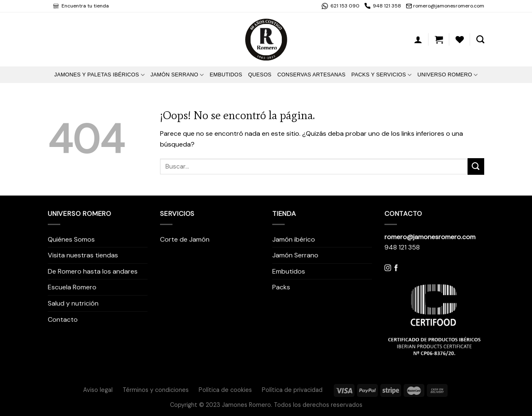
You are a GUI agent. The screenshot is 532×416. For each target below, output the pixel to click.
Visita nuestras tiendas (83, 255)
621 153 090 (344, 6)
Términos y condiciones (156, 390)
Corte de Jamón (185, 239)
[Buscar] (480, 39)
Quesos (260, 75)
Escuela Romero (72, 287)
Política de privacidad (292, 390)
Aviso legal (98, 390)
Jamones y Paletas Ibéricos (99, 75)
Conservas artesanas (311, 75)
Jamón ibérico (294, 239)
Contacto (63, 319)
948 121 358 (387, 6)
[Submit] (476, 166)
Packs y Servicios (381, 75)
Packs (281, 287)
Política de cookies (225, 390)
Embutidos (226, 75)
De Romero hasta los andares (93, 271)
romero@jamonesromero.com (449, 6)
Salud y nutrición (73, 303)
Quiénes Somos (71, 239)
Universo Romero (447, 75)
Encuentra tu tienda (85, 6)
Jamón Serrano (177, 75)
